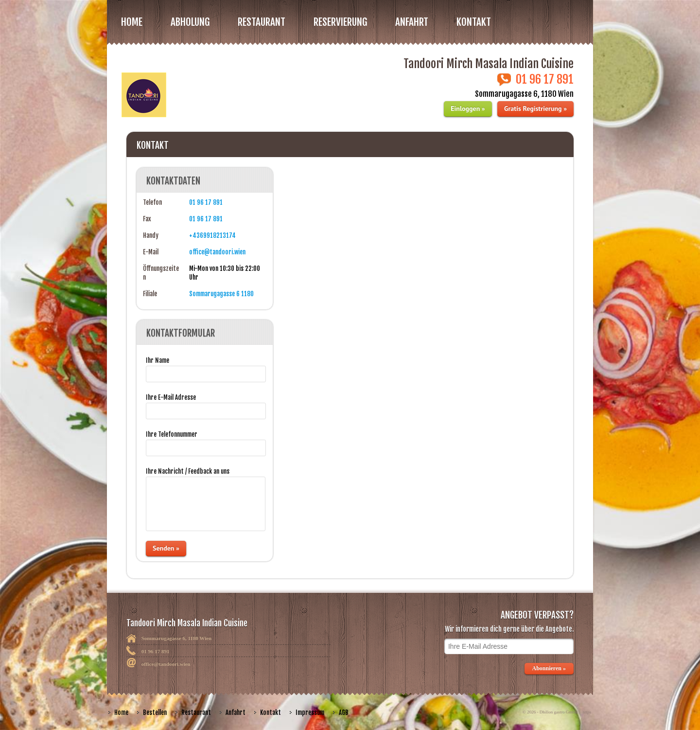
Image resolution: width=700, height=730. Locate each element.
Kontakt (474, 22)
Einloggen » (468, 108)
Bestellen (155, 712)
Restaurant (196, 712)
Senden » (166, 548)
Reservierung (340, 22)
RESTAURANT (262, 22)
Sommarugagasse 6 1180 (221, 294)
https (587, 712)
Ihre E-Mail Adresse (171, 397)
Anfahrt (412, 22)
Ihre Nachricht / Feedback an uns (188, 471)
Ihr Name (157, 360)
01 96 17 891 (206, 202)
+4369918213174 (212, 235)
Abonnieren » (549, 668)
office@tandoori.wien (217, 252)
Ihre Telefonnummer (172, 434)
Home (132, 22)
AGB (344, 712)
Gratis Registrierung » (535, 108)
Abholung (190, 22)
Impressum (310, 712)
